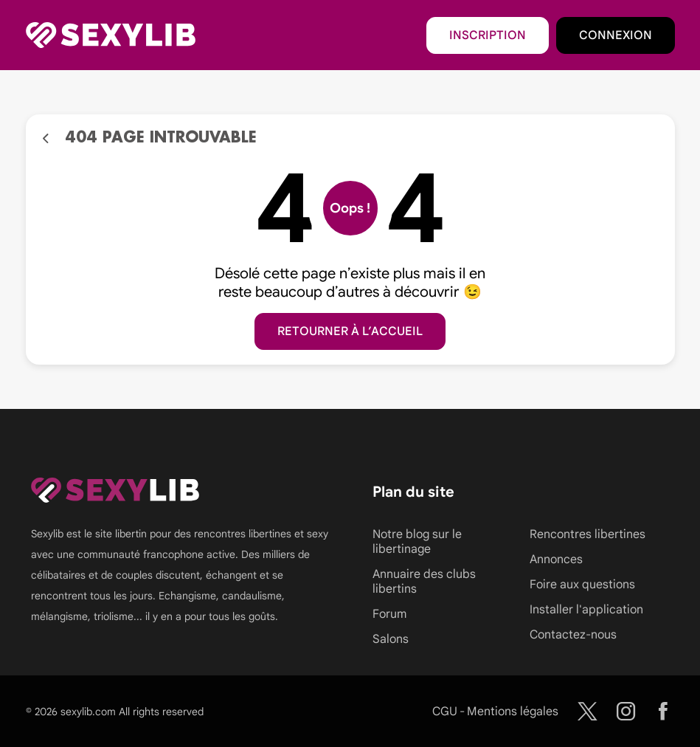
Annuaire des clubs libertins (424, 582)
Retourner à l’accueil (350, 331)
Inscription (488, 35)
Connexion (616, 35)
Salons (391, 639)
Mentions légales (513, 712)
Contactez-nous (573, 635)
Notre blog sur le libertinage (417, 542)
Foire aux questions (582, 585)
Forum (389, 614)
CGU (445, 712)
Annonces (556, 560)
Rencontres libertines (588, 534)
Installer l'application (586, 610)
